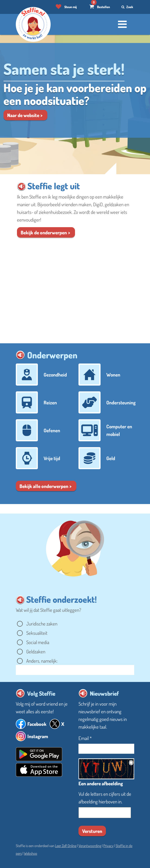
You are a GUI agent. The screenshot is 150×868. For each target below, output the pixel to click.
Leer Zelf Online (66, 846)
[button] (21, 186)
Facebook (37, 724)
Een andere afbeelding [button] (101, 783)
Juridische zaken (42, 624)
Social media (38, 642)
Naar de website (23, 115)
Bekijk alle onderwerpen (44, 486)
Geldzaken (36, 651)
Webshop (31, 853)
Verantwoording (90, 846)
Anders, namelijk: (42, 661)
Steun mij (70, 7)
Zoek (127, 7)
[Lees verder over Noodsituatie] (75, 90)
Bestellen (103, 7)
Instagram (38, 736)
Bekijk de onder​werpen (44, 232)
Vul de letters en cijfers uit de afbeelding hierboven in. (105, 798)
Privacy (108, 846)
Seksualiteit (37, 633)
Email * (85, 738)
